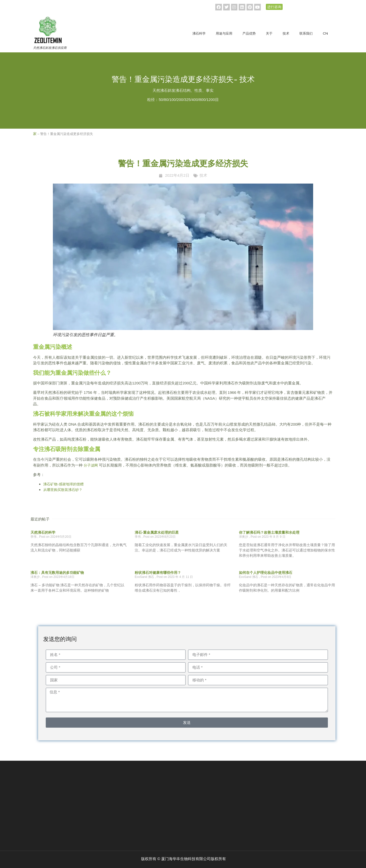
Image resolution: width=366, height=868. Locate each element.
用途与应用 (224, 33)
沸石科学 (199, 33)
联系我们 (306, 33)
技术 (286, 33)
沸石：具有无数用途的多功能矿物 (57, 573)
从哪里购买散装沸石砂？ (63, 490)
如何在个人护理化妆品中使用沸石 (266, 573)
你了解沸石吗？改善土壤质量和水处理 (269, 532)
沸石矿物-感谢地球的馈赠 (63, 484)
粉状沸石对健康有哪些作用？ (158, 573)
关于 (269, 33)
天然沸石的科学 (43, 532)
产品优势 (249, 33)
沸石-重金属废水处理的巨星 (157, 532)
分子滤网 (91, 465)
